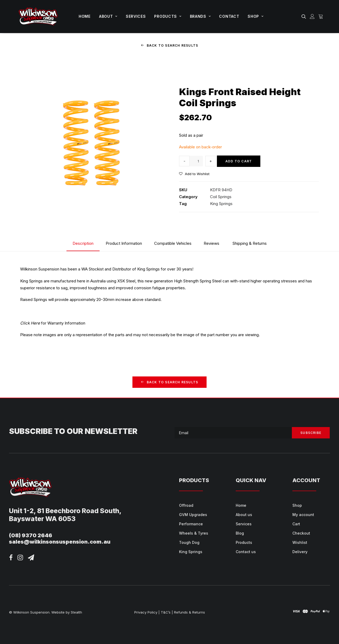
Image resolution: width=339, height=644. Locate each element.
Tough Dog (189, 542)
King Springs (221, 204)
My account (303, 515)
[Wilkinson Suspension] (38, 16)
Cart (296, 524)
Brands (200, 16)
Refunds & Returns (189, 612)
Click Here (30, 323)
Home (85, 16)
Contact (229, 16)
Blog (240, 533)
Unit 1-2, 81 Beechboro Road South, (65, 511)
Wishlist (300, 542)
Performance (191, 524)
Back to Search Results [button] (170, 45)
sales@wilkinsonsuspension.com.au (60, 542)
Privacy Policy (146, 612)
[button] (305, 16)
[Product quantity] (196, 161)
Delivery (300, 552)
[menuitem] (85, 16)
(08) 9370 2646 (31, 535)
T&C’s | (167, 612)
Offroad (186, 505)
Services (136, 16)
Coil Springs (221, 196)
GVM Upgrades (193, 515)
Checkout (301, 533)
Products (168, 16)
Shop (255, 16)
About (108, 16)
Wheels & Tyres (194, 533)
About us (244, 515)
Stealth (76, 612)
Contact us (246, 552)
